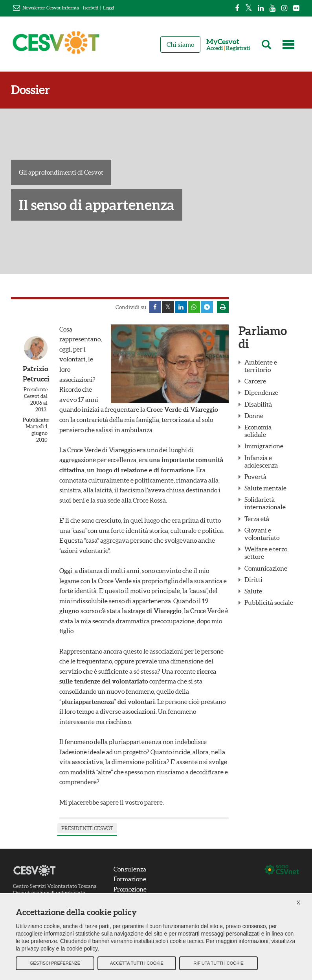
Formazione (130, 879)
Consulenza (130, 869)
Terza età (257, 519)
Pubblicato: (35, 420)
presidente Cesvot (87, 828)
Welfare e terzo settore (266, 553)
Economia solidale (258, 431)
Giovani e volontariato (262, 534)
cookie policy (82, 949)
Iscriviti (91, 8)
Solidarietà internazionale (265, 503)
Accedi (215, 48)
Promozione (130, 889)
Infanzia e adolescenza (261, 461)
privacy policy (38, 949)
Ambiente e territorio (261, 366)
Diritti (253, 580)
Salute (253, 591)
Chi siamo (180, 44)
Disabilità (258, 404)
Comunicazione (266, 568)
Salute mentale (265, 488)
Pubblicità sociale (269, 602)
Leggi (108, 8)
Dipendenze (261, 392)
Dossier (30, 90)
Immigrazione (264, 446)
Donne (254, 416)
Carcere (255, 381)
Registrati (238, 48)
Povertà (255, 477)
